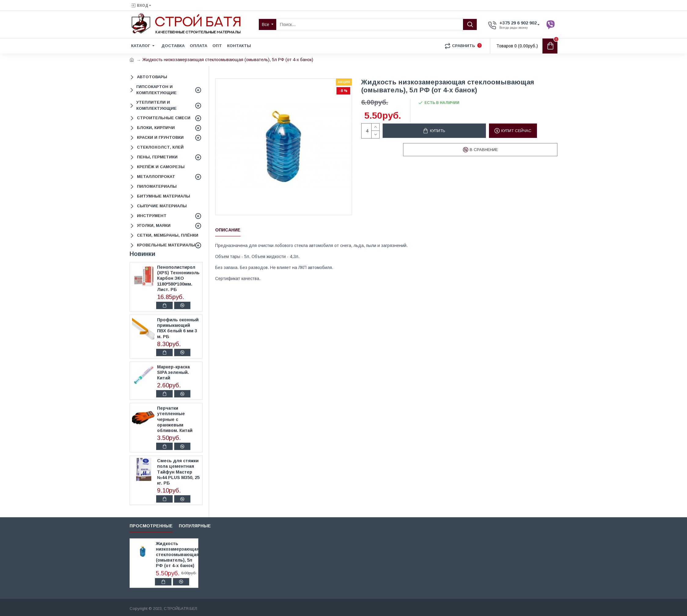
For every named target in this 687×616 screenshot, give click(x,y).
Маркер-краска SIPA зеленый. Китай (173, 372)
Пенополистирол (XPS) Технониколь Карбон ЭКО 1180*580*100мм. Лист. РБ (178, 278)
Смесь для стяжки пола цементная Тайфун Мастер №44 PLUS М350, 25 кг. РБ (178, 472)
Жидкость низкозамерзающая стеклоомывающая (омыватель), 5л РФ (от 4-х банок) (176, 555)
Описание (228, 230)
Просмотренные (151, 526)
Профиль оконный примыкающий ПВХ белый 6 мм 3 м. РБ (178, 328)
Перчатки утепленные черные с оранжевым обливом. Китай (175, 419)
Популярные (195, 526)
